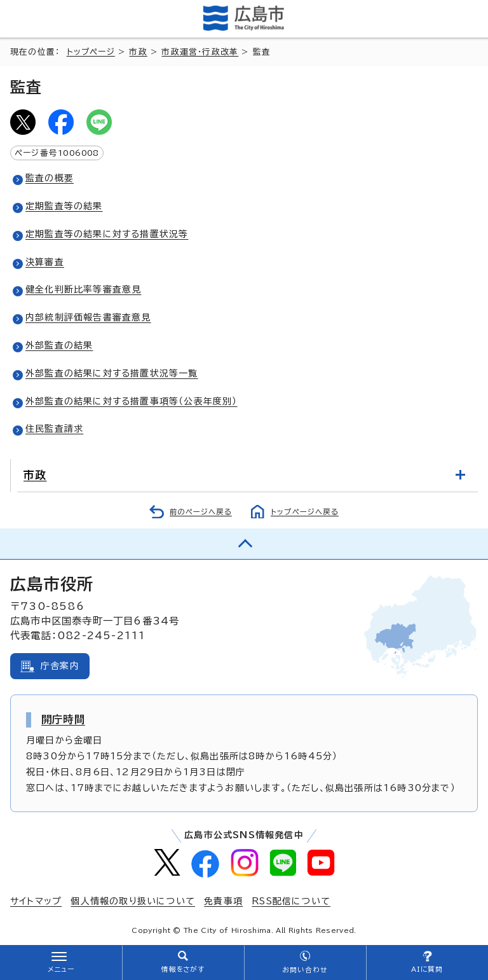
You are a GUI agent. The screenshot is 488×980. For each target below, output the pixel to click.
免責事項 (223, 901)
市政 (138, 52)
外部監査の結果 (59, 345)
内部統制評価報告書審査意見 (88, 317)
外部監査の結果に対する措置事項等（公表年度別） (132, 401)
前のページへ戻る (201, 512)
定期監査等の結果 (64, 206)
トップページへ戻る (305, 512)
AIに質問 (427, 969)
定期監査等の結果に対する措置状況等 (107, 234)
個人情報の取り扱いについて (133, 901)
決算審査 (45, 262)
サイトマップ (36, 901)
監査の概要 (50, 178)
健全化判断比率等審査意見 (83, 289)
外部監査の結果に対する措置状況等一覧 (112, 373)
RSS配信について (291, 901)
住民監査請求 (54, 429)
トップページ (91, 52)
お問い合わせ (305, 970)
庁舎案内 (60, 666)
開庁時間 (63, 719)
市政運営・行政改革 (200, 52)
